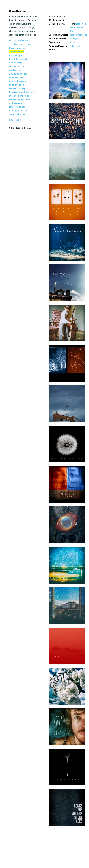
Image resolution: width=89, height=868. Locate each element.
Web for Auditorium (20, 99)
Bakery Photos (17, 48)
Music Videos (17, 85)
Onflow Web (16, 103)
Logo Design (16, 55)
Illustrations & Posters (22, 92)
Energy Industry (18, 110)
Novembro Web (17, 81)
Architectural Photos (21, 44)
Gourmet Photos (18, 74)
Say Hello (15, 120)
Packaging (15, 70)
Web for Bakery (17, 88)
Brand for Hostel (18, 59)
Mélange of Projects (20, 96)
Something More (19, 114)
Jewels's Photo (17, 107)
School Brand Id (18, 77)
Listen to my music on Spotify (78, 27)
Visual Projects (19, 41)
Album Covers (17, 52)
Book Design (16, 63)
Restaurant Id (17, 66)
